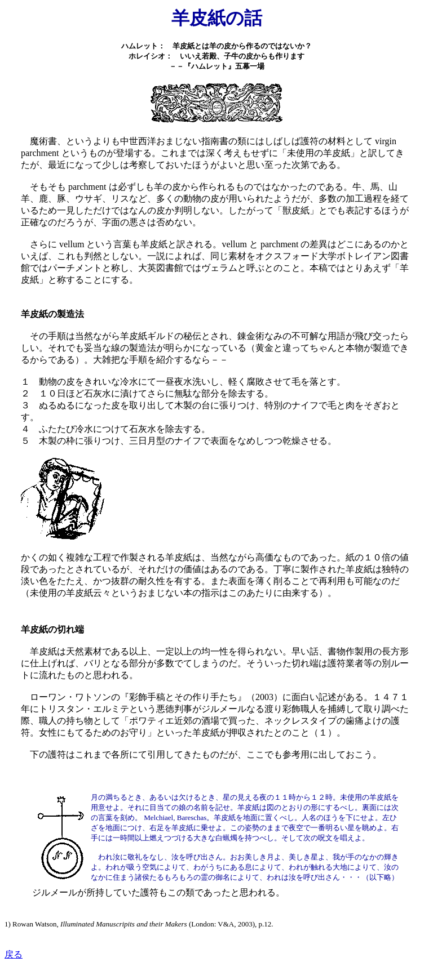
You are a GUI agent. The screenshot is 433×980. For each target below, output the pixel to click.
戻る (14, 954)
